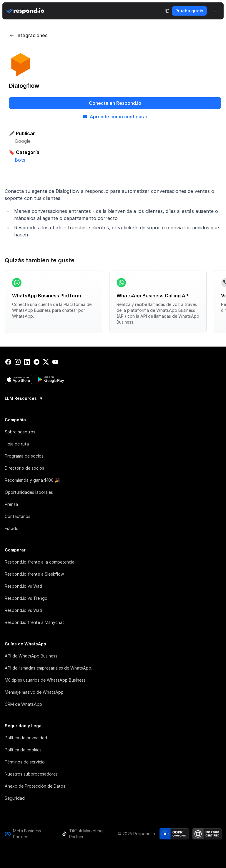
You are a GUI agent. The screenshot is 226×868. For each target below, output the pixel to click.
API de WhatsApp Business (31, 656)
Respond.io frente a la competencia (40, 562)
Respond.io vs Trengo (26, 598)
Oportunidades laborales (29, 492)
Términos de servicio (25, 762)
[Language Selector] (167, 11)
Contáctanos (18, 516)
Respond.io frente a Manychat (34, 622)
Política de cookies (23, 750)
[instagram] (18, 362)
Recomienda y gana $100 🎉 (32, 480)
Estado (12, 528)
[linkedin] (27, 362)
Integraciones (28, 35)
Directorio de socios (24, 468)
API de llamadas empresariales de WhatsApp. (48, 668)
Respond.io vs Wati (23, 586)
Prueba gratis (189, 11)
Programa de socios (24, 456)
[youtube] (55, 362)
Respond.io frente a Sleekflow (34, 574)
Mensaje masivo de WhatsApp (34, 692)
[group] (113, 398)
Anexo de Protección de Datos (35, 786)
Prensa (11, 504)
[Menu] (215, 11)
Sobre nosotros (20, 432)
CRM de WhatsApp (23, 704)
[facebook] (8, 362)
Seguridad (15, 798)
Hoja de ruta (17, 444)
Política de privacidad (26, 738)
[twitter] (46, 362)
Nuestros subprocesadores (31, 774)
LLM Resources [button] (24, 398)
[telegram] (36, 362)
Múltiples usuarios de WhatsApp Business (45, 680)
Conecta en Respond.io (115, 103)
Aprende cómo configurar (115, 117)
